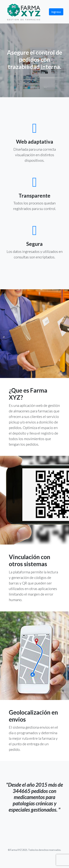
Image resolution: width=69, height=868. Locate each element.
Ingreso (56, 12)
